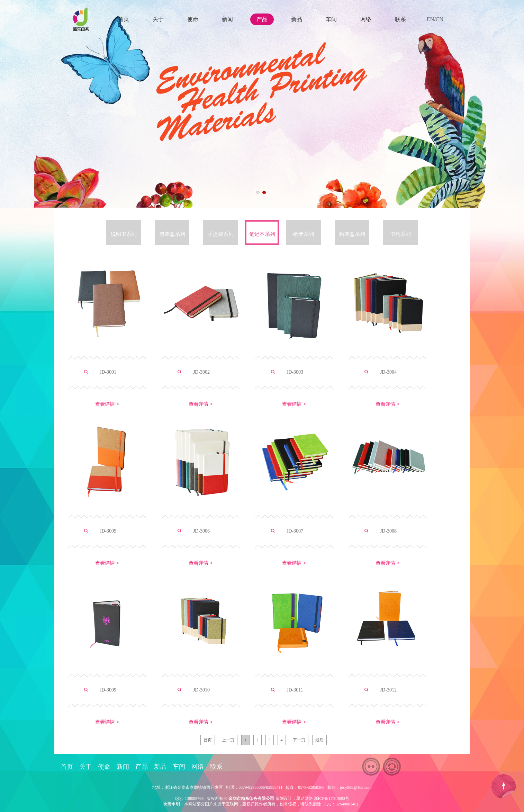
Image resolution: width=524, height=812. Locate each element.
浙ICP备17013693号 (332, 798)
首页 (124, 19)
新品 (297, 19)
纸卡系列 (304, 234)
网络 (366, 19)
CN (440, 19)
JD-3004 (388, 372)
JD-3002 (201, 372)
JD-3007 (295, 531)
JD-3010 (201, 690)
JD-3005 (108, 531)
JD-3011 (295, 690)
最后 (319, 740)
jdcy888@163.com (356, 787)
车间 (331, 19)
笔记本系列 (262, 234)
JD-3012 (388, 690)
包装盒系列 (172, 234)
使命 (193, 19)
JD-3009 (108, 690)
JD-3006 (201, 531)
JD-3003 (295, 372)
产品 (262, 19)
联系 (400, 19)
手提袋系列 (221, 234)
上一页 (228, 740)
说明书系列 (124, 234)
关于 (158, 19)
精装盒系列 (352, 234)
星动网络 (305, 798)
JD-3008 (388, 531)
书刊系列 (400, 234)
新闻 (227, 19)
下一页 (299, 740)
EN (430, 19)
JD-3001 (108, 372)
